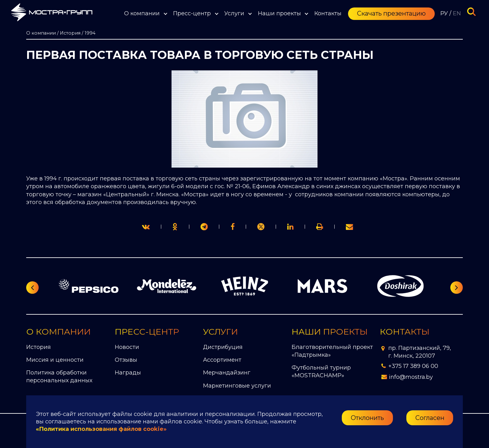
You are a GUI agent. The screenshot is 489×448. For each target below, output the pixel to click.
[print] (232, 227)
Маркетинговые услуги (237, 386)
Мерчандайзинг (227, 373)
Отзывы (126, 360)
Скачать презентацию (391, 13)
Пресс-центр (192, 13)
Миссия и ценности (55, 360)
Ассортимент (222, 360)
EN (457, 13)
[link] (261, 227)
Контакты (328, 13)
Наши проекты (279, 13)
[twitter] (146, 227)
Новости (127, 347)
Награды (128, 373)
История (39, 347)
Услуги (234, 13)
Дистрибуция (223, 347)
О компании (142, 13)
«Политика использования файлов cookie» (101, 429)
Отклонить (367, 418)
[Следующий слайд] (457, 288)
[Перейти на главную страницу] (52, 13)
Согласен (430, 418)
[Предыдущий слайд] (32, 288)
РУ (444, 13)
